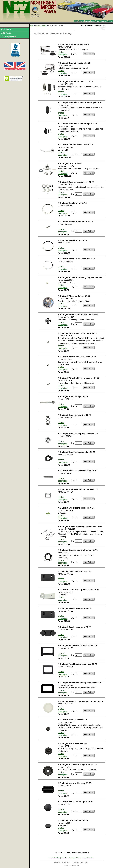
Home (76, 21)
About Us (81, 21)
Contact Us (104, 21)
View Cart (64, 858)
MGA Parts (6, 29)
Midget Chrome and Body (56, 25)
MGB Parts (6, 33)
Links (98, 21)
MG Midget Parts (8, 37)
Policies (93, 21)
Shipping (88, 21)
